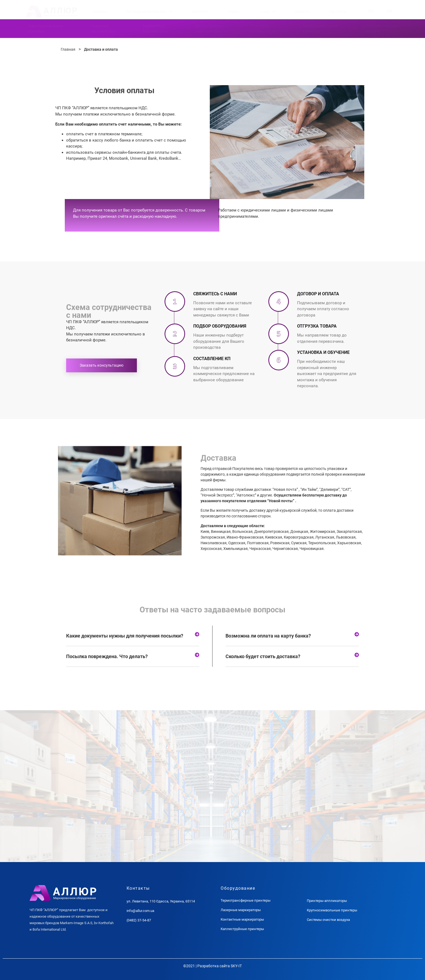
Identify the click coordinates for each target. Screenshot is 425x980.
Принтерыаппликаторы (263, 28)
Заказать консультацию (102, 365)
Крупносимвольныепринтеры (321, 28)
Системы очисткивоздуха (381, 28)
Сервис (234, 12)
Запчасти (200, 12)
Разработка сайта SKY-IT (220, 966)
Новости (302, 12)
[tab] (133, 636)
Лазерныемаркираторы (103, 28)
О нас (268, 12)
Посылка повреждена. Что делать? (107, 656)
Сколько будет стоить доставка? (263, 656)
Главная (99, 12)
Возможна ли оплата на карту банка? (268, 636)
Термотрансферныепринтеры (45, 28)
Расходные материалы (149, 12)
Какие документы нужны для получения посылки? (125, 636)
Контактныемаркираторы (155, 28)
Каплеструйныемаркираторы (209, 28)
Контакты (338, 12)
